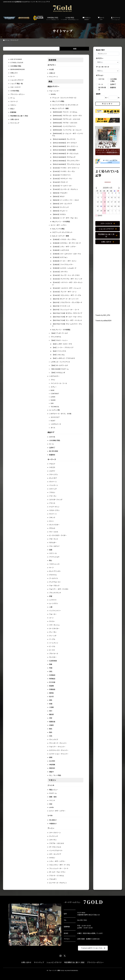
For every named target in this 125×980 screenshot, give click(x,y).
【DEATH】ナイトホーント (61, 306)
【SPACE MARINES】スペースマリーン (65, 146)
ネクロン (52, 858)
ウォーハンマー (54, 91)
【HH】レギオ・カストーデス (62, 344)
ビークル (52, 646)
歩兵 (51, 736)
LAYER (53, 397)
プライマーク (54, 654)
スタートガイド (15, 87)
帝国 (51, 668)
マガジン (87, 18)
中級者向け (53, 824)
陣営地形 (52, 768)
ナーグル (52, 639)
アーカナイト (54, 578)
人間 (51, 607)
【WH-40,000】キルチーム (60, 369)
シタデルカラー (54, 376)
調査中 (51, 772)
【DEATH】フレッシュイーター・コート (66, 310)
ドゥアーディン (54, 507)
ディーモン (53, 632)
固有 (51, 700)
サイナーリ (53, 514)
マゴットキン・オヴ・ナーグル (60, 865)
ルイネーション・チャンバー (59, 754)
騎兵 (51, 732)
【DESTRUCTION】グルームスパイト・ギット (67, 325)
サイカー (52, 621)
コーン (51, 618)
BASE (53, 390)
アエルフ (52, 464)
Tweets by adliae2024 (103, 321)
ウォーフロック (54, 586)
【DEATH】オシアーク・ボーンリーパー (66, 299)
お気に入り (14, 73)
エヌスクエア (55, 417)
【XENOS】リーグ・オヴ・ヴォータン (65, 218)
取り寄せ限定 (54, 451)
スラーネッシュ (54, 625)
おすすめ (52, 437)
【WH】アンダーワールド (59, 333)
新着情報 (13, 112)
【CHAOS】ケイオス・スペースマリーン (66, 168)
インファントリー (55, 611)
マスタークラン (54, 510)
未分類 (51, 69)
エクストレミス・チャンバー (59, 750)
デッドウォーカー (55, 582)
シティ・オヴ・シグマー (57, 861)
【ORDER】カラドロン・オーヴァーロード (66, 243)
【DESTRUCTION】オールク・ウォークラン (67, 317)
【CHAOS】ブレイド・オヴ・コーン (64, 292)
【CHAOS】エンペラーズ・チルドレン (65, 189)
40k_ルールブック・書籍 (60, 108)
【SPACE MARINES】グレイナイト (64, 139)
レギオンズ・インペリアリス (60, 362)
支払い (13, 109)
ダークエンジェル (55, 847)
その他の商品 (70, 18)
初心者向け (53, 820)
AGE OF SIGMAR (16, 59)
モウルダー (53, 543)
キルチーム (53, 793)
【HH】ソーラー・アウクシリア (63, 348)
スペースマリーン (55, 833)
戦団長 (51, 693)
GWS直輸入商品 (53, 18)
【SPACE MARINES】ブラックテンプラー (66, 161)
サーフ (51, 568)
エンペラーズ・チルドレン (58, 883)
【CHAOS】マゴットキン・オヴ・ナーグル (67, 295)
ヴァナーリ (53, 482)
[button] (108, 224)
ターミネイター (54, 628)
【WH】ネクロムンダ (58, 373)
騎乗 (51, 664)
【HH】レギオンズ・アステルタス (64, 358)
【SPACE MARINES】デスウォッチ (64, 157)
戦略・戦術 (53, 797)
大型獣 (51, 707)
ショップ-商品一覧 (16, 84)
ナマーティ (53, 496)
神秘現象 (52, 765)
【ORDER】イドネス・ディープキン (64, 239)
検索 (75, 49)
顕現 (51, 757)
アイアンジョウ (54, 557)
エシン (51, 521)
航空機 (51, 686)
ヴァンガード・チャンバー (58, 743)
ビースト (52, 650)
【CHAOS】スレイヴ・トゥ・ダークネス (66, 275)
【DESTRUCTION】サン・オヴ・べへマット (67, 320)
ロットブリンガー (55, 571)
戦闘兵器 (52, 722)
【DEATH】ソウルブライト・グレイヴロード (67, 302)
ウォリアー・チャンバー (57, 747)
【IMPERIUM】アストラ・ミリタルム (65, 112)
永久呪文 (52, 761)
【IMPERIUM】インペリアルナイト (64, 126)
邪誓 (51, 596)
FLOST (53, 421)
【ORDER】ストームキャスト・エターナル (66, 254)
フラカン (52, 492)
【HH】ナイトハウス (59, 351)
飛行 (51, 711)
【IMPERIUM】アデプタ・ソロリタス (65, 123)
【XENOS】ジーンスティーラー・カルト (66, 200)
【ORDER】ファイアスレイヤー (63, 265)
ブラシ (53, 380)
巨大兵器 (52, 682)
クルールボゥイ (54, 546)
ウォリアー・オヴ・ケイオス (59, 589)
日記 (51, 804)
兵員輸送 (52, 675)
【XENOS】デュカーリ (60, 211)
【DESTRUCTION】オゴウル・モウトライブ (67, 313)
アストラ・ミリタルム (57, 876)
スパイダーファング (56, 500)
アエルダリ (53, 879)
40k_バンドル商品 (58, 101)
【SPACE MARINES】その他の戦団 (64, 150)
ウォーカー (53, 614)
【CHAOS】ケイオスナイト (61, 175)
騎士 (51, 560)
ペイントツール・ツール (59, 383)
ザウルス (52, 528)
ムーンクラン (54, 603)
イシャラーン (54, 485)
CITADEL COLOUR (17, 63)
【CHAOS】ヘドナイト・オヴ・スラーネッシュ (67, 283)
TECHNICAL (55, 407)
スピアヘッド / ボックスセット (62, 232)
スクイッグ (53, 489)
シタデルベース (56, 424)
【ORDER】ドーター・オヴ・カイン (64, 261)
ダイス (53, 428)
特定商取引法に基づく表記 (19, 116)
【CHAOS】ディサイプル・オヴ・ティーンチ (67, 279)
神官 (51, 718)
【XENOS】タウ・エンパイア (62, 204)
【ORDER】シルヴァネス (61, 250)
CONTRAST (55, 394)
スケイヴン (53, 840)
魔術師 (51, 714)
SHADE (53, 400)
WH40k (53, 94)
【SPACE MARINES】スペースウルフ (64, 143)
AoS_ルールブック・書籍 (61, 236)
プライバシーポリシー (18, 94)
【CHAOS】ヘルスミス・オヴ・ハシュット (67, 288)
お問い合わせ (15, 119)
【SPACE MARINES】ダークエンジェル (65, 154)
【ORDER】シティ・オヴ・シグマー (64, 247)
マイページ (116, 18)
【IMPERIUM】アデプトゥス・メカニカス (66, 119)
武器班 (51, 725)
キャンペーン (54, 77)
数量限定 (52, 455)
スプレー (54, 387)
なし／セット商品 (55, 775)
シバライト (53, 600)
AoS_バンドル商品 (58, 229)
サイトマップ (15, 123)
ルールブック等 (54, 410)
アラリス (52, 503)
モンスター (53, 657)
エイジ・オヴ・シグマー (59, 225)
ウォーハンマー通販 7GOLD (57, 970)
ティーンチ (53, 636)
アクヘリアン (54, 475)
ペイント (52, 800)
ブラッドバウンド (55, 593)
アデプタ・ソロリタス (57, 843)
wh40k (51, 807)
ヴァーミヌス (54, 532)
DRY (52, 403)
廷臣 (51, 550)
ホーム (13, 98)
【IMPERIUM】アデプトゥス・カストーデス (67, 116)
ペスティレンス (54, 564)
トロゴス (52, 467)
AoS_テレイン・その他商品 (61, 330)
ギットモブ (53, 478)
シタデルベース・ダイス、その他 (60, 414)
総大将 (51, 697)
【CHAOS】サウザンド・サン (62, 179)
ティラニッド (54, 836)
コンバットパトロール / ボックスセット (65, 105)
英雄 (51, 704)
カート (101, 18)
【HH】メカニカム (58, 355)
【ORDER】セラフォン (60, 257)
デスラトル (53, 575)
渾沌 (51, 671)
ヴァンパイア (54, 740)
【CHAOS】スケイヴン (60, 272)
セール (51, 444)
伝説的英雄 (53, 661)
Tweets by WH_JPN (103, 315)
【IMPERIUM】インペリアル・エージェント (67, 130)
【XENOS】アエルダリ (60, 193)
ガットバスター (54, 525)
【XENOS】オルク (58, 196)
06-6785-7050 (82, 920)
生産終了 (52, 448)
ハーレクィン (54, 643)
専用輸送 (52, 679)
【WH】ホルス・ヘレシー (59, 340)
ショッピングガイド (17, 80)
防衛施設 (52, 689)
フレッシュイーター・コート (59, 868)
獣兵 (51, 729)
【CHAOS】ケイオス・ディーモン (64, 171)
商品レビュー (54, 790)
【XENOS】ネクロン (59, 214)
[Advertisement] (108, 279)
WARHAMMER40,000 (17, 69)
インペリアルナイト (56, 851)
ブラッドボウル (56, 337)
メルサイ (52, 471)
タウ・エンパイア (55, 854)
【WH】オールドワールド (59, 365)
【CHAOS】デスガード (60, 182)
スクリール (53, 553)
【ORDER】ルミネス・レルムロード (64, 268)
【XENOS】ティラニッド (61, 207)
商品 (50, 81)
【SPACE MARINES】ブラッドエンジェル (66, 164)
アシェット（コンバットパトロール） (65, 98)
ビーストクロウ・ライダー (58, 535)
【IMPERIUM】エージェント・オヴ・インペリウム (68, 135)
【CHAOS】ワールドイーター (62, 186)
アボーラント (54, 539)
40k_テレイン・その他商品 (61, 222)
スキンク (52, 517)
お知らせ (52, 73)
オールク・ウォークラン (57, 872)
